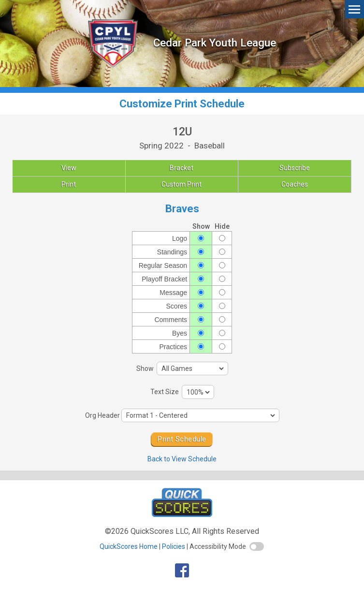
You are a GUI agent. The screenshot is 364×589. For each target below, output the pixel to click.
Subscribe (295, 168)
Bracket (182, 168)
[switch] (257, 546)
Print (69, 184)
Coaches (295, 184)
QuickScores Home (129, 546)
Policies (174, 546)
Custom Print (182, 184)
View (69, 168)
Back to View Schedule (182, 459)
